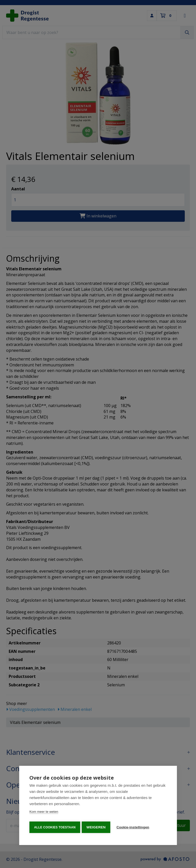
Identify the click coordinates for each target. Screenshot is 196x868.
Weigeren (97, 827)
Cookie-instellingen (134, 827)
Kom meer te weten (44, 813)
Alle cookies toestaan (55, 827)
